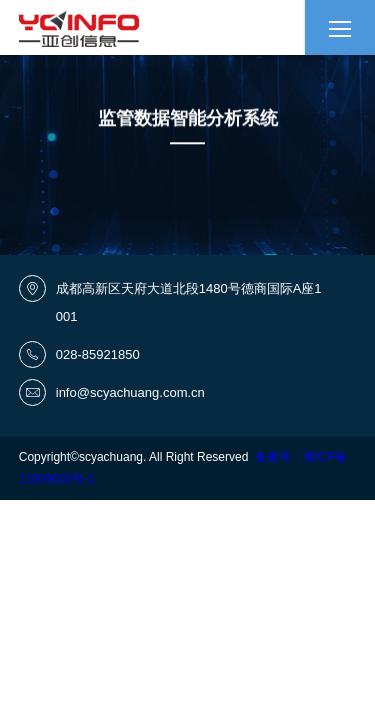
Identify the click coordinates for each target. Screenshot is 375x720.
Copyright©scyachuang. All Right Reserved (137, 457)
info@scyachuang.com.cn (130, 392)
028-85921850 (98, 354)
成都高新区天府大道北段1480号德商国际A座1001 (189, 302)
